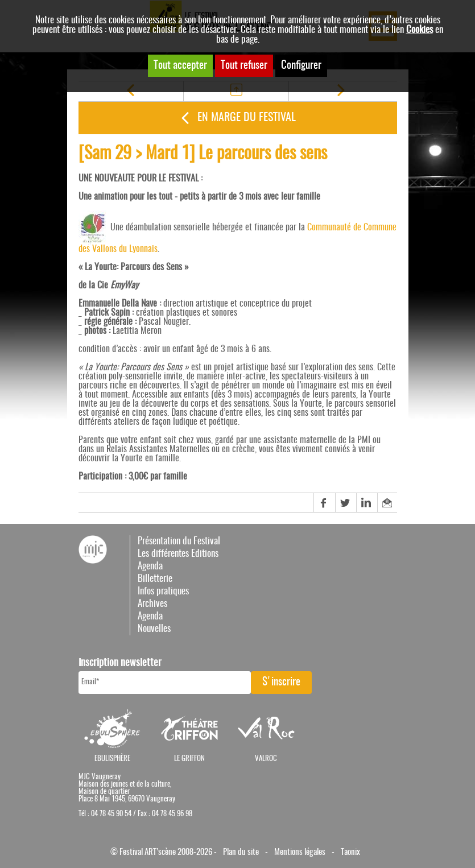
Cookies (420, 30)
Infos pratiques (163, 591)
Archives (152, 604)
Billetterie (155, 579)
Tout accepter (180, 66)
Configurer (301, 66)
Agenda (150, 566)
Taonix (350, 852)
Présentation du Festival (179, 541)
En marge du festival (247, 118)
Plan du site (241, 852)
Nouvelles (154, 629)
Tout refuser (244, 66)
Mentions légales (300, 852)
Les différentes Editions (178, 554)
